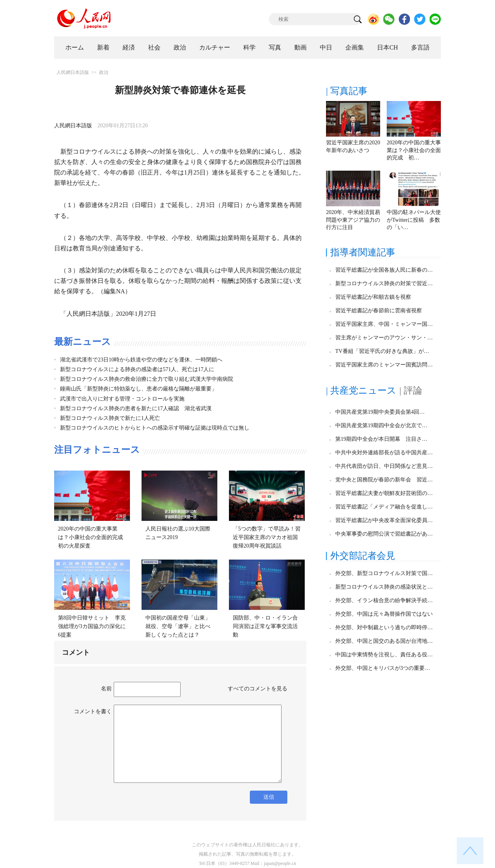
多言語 (420, 47)
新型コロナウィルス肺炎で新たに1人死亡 (110, 418)
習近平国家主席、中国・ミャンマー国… (384, 324)
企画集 (355, 47)
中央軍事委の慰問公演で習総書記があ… (384, 534)
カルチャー (215, 47)
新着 (103, 47)
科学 (249, 47)
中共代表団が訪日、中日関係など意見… (384, 466)
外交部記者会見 (363, 556)
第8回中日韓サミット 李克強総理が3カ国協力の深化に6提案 (92, 626)
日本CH (387, 47)
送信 (269, 797)
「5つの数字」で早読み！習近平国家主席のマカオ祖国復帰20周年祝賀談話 (267, 537)
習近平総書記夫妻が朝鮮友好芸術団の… (384, 493)
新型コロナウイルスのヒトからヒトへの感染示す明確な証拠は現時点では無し (155, 428)
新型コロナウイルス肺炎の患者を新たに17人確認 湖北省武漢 (136, 408)
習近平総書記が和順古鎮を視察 (373, 297)
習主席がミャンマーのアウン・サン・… (384, 338)
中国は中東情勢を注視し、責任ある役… (384, 655)
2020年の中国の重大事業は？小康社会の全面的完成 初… (414, 150)
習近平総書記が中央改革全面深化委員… (384, 520)
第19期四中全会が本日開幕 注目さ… (381, 439)
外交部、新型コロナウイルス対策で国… (384, 573)
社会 (154, 47)
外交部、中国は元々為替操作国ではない (384, 614)
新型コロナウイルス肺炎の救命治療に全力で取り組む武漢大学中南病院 (147, 379)
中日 (326, 47)
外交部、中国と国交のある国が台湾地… (384, 641)
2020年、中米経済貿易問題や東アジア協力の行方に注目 (353, 220)
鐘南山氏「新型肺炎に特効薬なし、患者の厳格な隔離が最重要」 (138, 389)
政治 (180, 47)
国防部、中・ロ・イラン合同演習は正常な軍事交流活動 (265, 626)
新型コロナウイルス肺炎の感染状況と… (384, 587)
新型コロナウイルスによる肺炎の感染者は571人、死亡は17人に (137, 369)
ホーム (75, 47)
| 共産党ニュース (361, 390)
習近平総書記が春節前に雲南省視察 (379, 311)
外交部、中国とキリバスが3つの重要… (383, 668)
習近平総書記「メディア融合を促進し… (384, 507)
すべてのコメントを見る (258, 689)
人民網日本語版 (73, 72)
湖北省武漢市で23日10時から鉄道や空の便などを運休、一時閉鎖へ (141, 360)
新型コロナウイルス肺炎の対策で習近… (384, 283)
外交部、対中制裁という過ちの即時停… (384, 627)
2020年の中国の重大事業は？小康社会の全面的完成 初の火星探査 (93, 537)
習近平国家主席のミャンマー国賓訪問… (384, 365)
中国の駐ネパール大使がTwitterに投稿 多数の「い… (414, 220)
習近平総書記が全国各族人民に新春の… (384, 270)
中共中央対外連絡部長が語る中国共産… (384, 453)
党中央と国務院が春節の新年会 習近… (384, 480)
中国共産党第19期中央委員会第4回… (380, 412)
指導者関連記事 (363, 252)
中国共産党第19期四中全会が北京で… (381, 425)
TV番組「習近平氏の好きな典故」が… (382, 351)
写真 (275, 47)
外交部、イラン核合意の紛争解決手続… (384, 600)
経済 (129, 47)
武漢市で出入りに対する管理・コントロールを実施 (122, 399)
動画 (300, 47)
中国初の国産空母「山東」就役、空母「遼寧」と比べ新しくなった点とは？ (178, 626)
